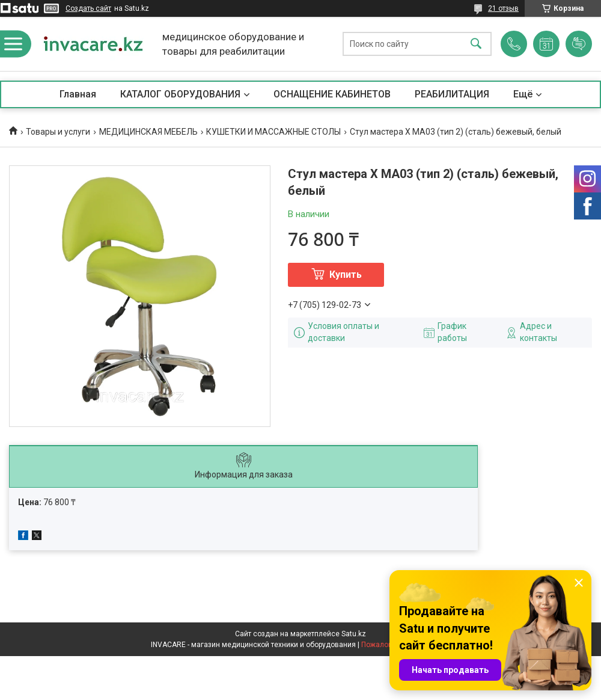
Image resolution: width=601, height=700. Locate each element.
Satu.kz (354, 634)
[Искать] (476, 44)
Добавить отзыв (579, 44)
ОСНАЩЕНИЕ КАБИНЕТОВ (332, 94)
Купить (346, 275)
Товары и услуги (58, 132)
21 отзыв (503, 8)
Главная (78, 94)
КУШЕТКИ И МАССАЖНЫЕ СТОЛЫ (273, 132)
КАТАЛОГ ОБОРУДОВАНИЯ (180, 94)
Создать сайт (88, 8)
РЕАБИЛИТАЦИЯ (452, 94)
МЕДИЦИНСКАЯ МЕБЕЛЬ (148, 132)
